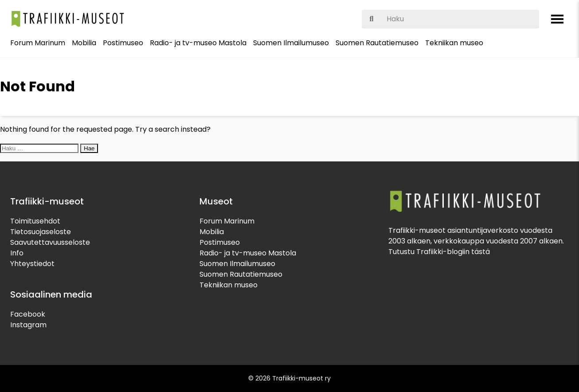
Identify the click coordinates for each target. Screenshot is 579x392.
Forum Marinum (38, 43)
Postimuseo (123, 43)
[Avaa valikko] (557, 19)
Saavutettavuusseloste (50, 242)
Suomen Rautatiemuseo (377, 43)
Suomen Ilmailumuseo (291, 43)
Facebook (28, 314)
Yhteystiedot (32, 264)
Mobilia (84, 43)
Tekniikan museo (454, 43)
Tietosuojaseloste (41, 232)
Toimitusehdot (35, 221)
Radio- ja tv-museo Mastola (198, 43)
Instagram (28, 325)
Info (17, 253)
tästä (481, 252)
